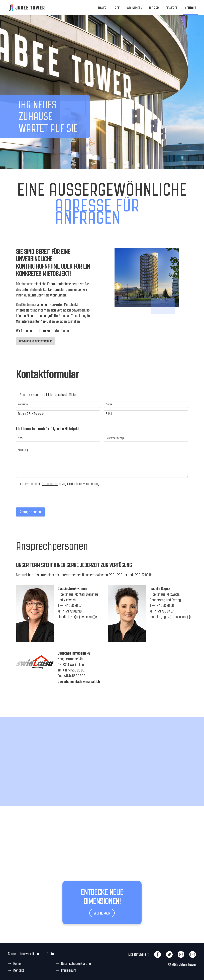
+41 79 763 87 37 (163, 611)
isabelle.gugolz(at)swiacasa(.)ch (171, 617)
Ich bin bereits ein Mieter (60, 395)
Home (17, 964)
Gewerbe (172, 8)
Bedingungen (50, 484)
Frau (20, 395)
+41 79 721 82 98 (71, 611)
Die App (154, 8)
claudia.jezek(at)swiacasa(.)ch (78, 617)
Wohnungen (134, 8)
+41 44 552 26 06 (163, 606)
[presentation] (41, 503)
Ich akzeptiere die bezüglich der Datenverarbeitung (58, 484)
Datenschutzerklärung (76, 964)
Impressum (69, 971)
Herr (34, 395)
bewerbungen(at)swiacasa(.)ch (79, 682)
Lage (117, 8)
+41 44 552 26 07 (71, 606)
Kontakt (190, 8)
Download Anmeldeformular (35, 341)
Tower (102, 8)
